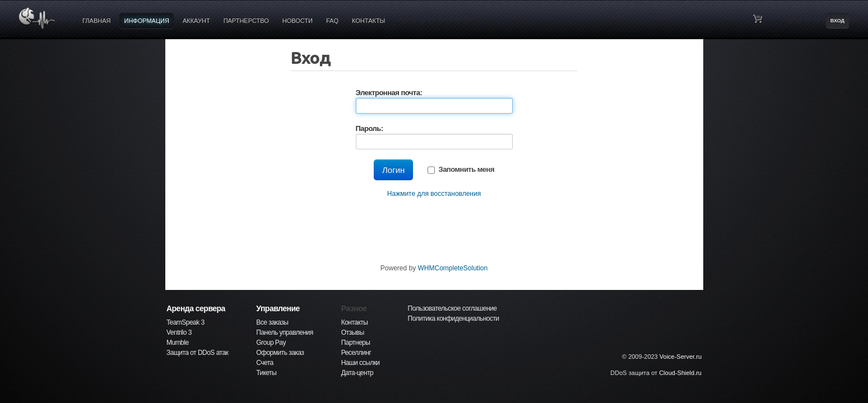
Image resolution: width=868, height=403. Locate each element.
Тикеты (266, 373)
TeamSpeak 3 (185, 322)
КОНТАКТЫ (368, 21)
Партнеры (356, 343)
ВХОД (837, 21)
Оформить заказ (280, 353)
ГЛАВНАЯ (96, 21)
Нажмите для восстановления (434, 194)
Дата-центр (358, 373)
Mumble (178, 343)
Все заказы (272, 322)
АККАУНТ (196, 21)
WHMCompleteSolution (452, 268)
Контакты (355, 322)
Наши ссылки (361, 363)
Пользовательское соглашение (452, 308)
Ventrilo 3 (179, 332)
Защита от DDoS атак (197, 353)
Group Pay (271, 343)
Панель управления (284, 332)
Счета (265, 363)
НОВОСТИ (298, 21)
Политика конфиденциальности (454, 318)
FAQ (332, 21)
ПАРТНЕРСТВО (246, 21)
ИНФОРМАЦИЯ (146, 21)
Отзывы (353, 332)
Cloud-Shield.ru (680, 373)
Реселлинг (356, 353)
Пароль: (370, 128)
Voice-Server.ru (681, 357)
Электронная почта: (389, 93)
